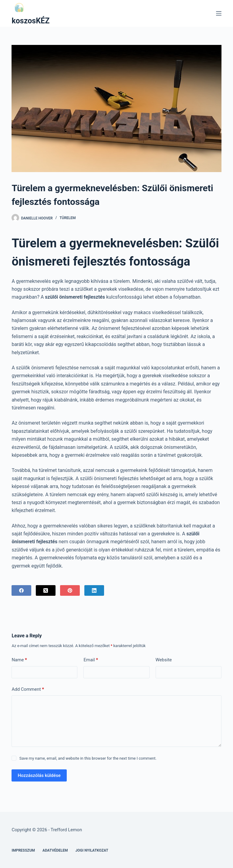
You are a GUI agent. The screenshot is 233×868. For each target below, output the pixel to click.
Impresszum (23, 850)
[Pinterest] (70, 590)
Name (19, 660)
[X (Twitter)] (46, 590)
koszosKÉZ (30, 21)
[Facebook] (21, 590)
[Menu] (219, 13)
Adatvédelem (55, 850)
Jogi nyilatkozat (92, 850)
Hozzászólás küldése (39, 775)
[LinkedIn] (94, 590)
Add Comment (28, 689)
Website (164, 660)
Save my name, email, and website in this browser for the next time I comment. (88, 758)
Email (91, 660)
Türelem (68, 218)
